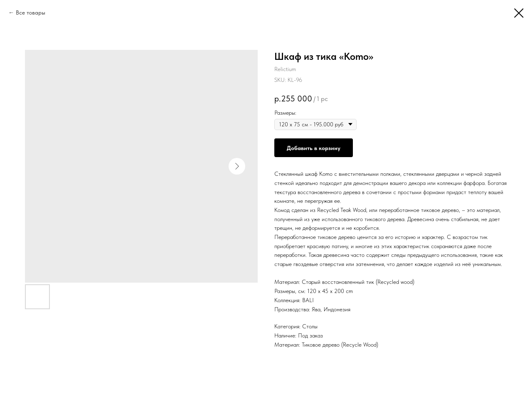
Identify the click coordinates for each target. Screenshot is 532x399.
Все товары (31, 12)
